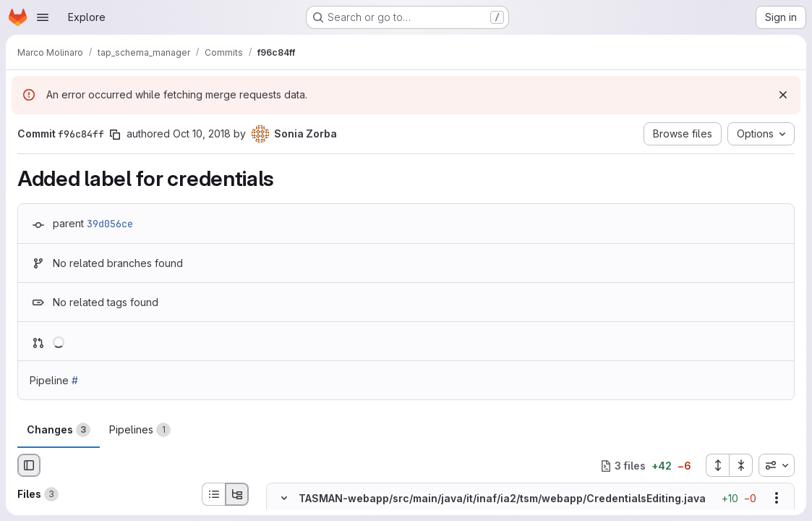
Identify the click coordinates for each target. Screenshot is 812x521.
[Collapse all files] (741, 465)
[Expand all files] (717, 465)
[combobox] (777, 465)
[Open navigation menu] (43, 17)
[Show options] (777, 498)
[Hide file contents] (284, 498)
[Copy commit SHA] (115, 135)
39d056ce (110, 224)
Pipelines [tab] (140, 430)
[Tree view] (237, 494)
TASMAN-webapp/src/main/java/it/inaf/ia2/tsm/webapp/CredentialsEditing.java (502, 498)
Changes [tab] (59, 430)
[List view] (213, 494)
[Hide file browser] (29, 465)
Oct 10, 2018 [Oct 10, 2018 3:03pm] (202, 134)
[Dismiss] (783, 95)
